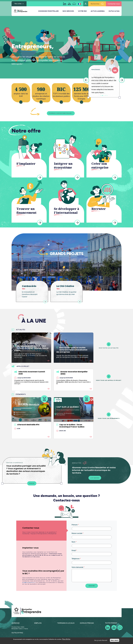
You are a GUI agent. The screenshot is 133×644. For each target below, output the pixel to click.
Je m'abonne (95, 479)
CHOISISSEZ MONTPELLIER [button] (48, 12)
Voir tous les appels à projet (109, 378)
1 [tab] (101, 95)
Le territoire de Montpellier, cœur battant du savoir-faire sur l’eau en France (31, 349)
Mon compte (86, 4)
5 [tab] (107, 95)
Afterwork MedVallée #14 (27, 425)
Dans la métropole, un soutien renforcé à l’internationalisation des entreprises (72, 350)
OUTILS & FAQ (114, 12)
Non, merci (115, 640)
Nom (73, 543)
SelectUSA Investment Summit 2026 (30, 373)
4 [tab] (105, 95)
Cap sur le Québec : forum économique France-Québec (70, 426)
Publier (32, 484)
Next (122, 80)
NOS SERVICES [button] (68, 12)
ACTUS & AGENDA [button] (98, 12)
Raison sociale (77, 535)
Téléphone (76, 560)
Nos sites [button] (18, 4)
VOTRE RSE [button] (82, 12)
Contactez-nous (114, 4)
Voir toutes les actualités (109, 346)
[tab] (41, 532)
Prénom (75, 526)
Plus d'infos (66, 639)
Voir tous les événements (109, 416)
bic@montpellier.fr (29, 584)
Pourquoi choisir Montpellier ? (57, 114)
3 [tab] (104, 95)
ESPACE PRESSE (87, 624)
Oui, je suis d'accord (101, 640)
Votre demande (77, 568)
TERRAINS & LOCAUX (66, 624)
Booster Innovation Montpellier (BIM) (72, 373)
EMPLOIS (38, 624)
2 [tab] (102, 95)
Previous (86, 80)
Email (74, 552)
